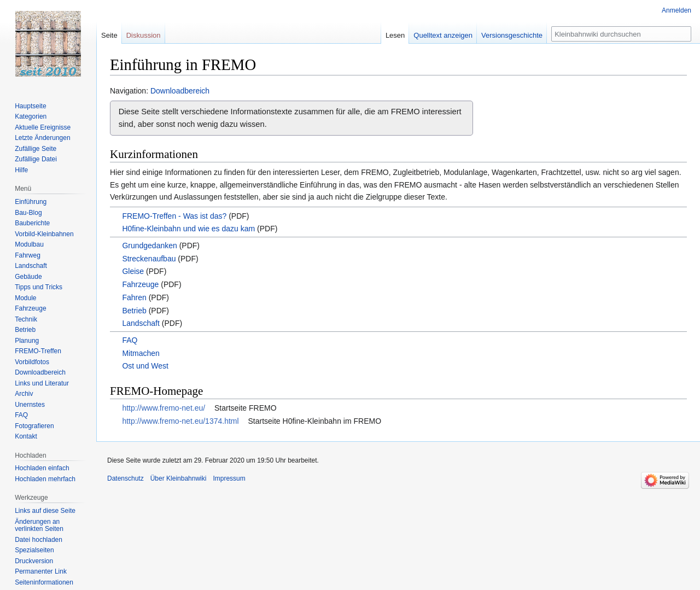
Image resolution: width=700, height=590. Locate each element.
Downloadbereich (180, 91)
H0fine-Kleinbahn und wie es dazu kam (188, 229)
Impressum (229, 478)
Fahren (134, 297)
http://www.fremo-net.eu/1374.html (180, 421)
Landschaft (141, 323)
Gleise (133, 271)
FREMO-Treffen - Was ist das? (174, 216)
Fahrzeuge (140, 284)
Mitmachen (141, 353)
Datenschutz (126, 478)
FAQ (130, 340)
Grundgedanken (149, 246)
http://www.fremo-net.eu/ (164, 408)
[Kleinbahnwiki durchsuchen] (621, 34)
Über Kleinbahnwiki (179, 478)
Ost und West (145, 366)
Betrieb (134, 311)
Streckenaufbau (149, 259)
